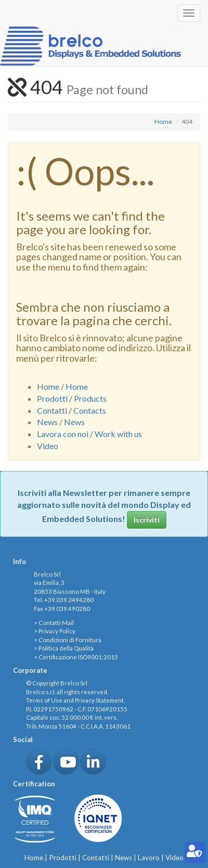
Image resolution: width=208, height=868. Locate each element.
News (47, 422)
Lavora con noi (63, 434)
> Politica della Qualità (64, 648)
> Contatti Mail (54, 623)
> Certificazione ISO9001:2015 (76, 657)
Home (163, 122)
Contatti (52, 410)
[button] (39, 762)
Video (48, 446)
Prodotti (52, 398)
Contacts (90, 410)
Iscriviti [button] (147, 520)
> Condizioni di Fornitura (68, 640)
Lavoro (149, 858)
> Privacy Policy (55, 631)
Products (90, 398)
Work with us (118, 434)
